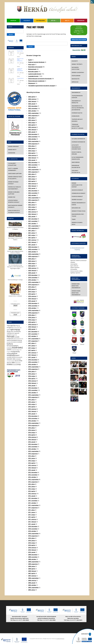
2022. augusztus (33, 200)
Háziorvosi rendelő (77, 188)
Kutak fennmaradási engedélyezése (77, 156)
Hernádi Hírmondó (13, 146)
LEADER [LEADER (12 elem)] (9, 350)
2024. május (32, 151)
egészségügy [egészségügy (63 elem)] (15, 329)
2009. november (33, 557)
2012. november (33, 475)
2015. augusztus (33, 397)
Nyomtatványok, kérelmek (76, 151)
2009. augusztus (33, 564)
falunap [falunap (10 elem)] (9, 331)
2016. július (31, 371)
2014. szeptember (33, 423)
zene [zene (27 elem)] (21, 361)
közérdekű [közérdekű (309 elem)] (18, 348)
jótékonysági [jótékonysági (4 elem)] (16, 339)
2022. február (32, 214)
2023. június (32, 177)
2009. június (32, 566)
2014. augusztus (33, 425)
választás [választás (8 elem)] (17, 361)
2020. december (33, 247)
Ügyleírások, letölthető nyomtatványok (78, 257)
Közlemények (32, 69)
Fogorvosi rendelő (77, 194)
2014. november (33, 418)
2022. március (32, 212)
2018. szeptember (33, 310)
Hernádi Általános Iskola (79, 221)
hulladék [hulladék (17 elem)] (17, 337)
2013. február (32, 468)
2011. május (32, 515)
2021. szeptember (33, 226)
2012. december (33, 472)
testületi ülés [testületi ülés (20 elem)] (11, 359)
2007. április (32, 573)
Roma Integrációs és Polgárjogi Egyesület (14, 211)
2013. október (32, 449)
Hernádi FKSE (12, 197)
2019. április (32, 294)
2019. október (32, 280)
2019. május (32, 292)
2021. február (32, 242)
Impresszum (75, 82)
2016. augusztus (33, 369)
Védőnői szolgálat (77, 198)
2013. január (32, 470)
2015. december (33, 388)
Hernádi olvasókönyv (78, 72)
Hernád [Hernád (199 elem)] (10, 337)
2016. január (32, 386)
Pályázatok (32, 83)
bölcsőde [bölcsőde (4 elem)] (15, 328)
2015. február (32, 411)
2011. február (32, 522)
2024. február (32, 158)
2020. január (32, 273)
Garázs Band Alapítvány (15, 174)
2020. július (31, 259)
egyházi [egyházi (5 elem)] (8, 330)
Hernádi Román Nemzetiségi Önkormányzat (76, 289)
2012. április (32, 491)
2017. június (32, 346)
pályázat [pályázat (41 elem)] (14, 353)
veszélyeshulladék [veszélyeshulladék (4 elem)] (11, 361)
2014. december (33, 416)
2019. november (33, 278)
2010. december (33, 526)
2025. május (32, 123)
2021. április (32, 238)
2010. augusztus (33, 536)
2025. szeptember (33, 113)
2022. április (32, 209)
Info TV (67, 21)
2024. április (32, 153)
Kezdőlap (13, 21)
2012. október (32, 477)
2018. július (31, 315)
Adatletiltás (73, 258)
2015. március (32, 409)
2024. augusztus (33, 144)
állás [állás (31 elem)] (13, 363)
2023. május (32, 179)
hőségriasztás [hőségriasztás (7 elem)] (10, 339)
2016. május (32, 376)
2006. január (32, 583)
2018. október (32, 308)
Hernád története (77, 64)
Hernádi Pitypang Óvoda (78, 209)
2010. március (32, 548)
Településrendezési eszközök (77, 97)
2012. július (31, 484)
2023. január (32, 188)
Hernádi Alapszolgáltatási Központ (77, 183)
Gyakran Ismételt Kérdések (36, 62)
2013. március (32, 465)
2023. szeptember (33, 170)
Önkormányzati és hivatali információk (40, 79)
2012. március (32, 494)
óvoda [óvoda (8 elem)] (14, 365)
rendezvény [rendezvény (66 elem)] (11, 355)
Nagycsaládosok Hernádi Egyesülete (15, 206)
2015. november (33, 390)
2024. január (32, 160)
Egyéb (30, 60)
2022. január (32, 216)
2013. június (32, 458)
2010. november (33, 529)
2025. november (33, 108)
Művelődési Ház (76, 206)
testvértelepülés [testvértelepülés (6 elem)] (19, 357)
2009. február (32, 571)
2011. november (33, 501)
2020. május (32, 263)
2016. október (32, 364)
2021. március (32, 240)
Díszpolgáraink (76, 76)
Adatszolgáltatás (74, 260)
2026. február (32, 101)
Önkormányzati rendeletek (36, 81)
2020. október (32, 252)
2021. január (32, 245)
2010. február (32, 550)
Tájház (73, 217)
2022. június (32, 205)
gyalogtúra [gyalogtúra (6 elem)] (9, 335)
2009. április (32, 569)
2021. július (31, 231)
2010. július (31, 538)
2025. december (33, 106)
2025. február (32, 130)
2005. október (32, 585)
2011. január (32, 524)
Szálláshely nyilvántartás (76, 170)
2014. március (32, 437)
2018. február (32, 327)
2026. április (32, 97)
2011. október (32, 503)
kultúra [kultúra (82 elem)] (10, 344)
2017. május (32, 348)
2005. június (32, 590)
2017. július (31, 343)
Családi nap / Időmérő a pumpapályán (20, 70)
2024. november (33, 137)
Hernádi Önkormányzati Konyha (78, 202)
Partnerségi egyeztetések (75, 68)
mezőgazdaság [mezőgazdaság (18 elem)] (15, 351)
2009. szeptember (33, 562)
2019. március (32, 296)
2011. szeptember (33, 505)
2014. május (32, 433)
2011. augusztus (33, 508)
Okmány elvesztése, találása (76, 267)
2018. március (32, 324)
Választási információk (79, 40)
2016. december (33, 360)
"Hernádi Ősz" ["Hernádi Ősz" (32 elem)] (12, 326)
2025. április (32, 125)
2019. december (33, 275)
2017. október (32, 336)
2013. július (31, 456)
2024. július (31, 146)
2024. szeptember (33, 141)
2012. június (32, 487)
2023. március (32, 184)
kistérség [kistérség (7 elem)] (20, 340)
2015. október (32, 393)
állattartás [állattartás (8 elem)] (9, 363)
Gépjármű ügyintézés (75, 264)
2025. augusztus (33, 116)
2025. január (32, 132)
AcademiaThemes (60, 639)
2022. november (33, 193)
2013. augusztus (33, 454)
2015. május (32, 404)
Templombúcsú (20, 78)
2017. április (32, 350)
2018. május (32, 320)
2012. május (32, 489)
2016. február (32, 383)
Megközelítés (75, 79)
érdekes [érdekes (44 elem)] (10, 364)
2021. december (33, 219)
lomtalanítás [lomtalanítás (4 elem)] (14, 350)
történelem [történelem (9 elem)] (18, 359)
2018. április (32, 322)
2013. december (33, 444)
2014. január (32, 442)
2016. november (33, 362)
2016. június (32, 374)
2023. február (32, 186)
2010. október (32, 531)
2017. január (32, 357)
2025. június (32, 120)
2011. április (32, 517)
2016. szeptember (33, 367)
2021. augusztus (33, 228)
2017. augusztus (33, 341)
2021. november (33, 221)
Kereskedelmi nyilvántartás (76, 164)
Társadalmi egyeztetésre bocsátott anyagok (42, 86)
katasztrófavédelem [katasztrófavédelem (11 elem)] (12, 340)
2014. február (32, 440)
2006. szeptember (33, 578)
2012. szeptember (33, 479)
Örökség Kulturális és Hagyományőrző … (14, 188)
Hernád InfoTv (12, 150)
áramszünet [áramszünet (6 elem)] (18, 363)
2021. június (32, 233)
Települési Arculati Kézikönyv (77, 120)
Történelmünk (40, 21)
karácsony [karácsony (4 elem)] (21, 339)
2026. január (32, 104)
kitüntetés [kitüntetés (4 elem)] (9, 342)
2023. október (32, 167)
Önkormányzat (76, 92)
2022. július (31, 202)
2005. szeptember (33, 587)
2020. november (33, 249)
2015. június (32, 402)
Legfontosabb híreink (35, 74)
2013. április (32, 463)
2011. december (33, 498)
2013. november (33, 447)
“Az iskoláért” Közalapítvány (12, 164)
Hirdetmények (76, 160)
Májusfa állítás (20, 51)
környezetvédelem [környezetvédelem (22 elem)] (13, 346)
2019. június (32, 289)
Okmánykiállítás (74, 265)
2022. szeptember (33, 198)
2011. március (32, 519)
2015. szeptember (33, 395)
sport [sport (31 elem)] (18, 355)
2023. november (33, 165)
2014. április (32, 435)
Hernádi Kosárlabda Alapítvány (14, 193)
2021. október (32, 224)
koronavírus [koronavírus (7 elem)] (14, 342)
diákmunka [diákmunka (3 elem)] (19, 328)
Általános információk (78, 137)
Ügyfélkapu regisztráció (75, 269)
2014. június (32, 430)
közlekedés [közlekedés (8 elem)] (9, 348)
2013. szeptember (33, 451)
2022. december (33, 191)
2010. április (32, 545)
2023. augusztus (33, 172)
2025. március (32, 127)
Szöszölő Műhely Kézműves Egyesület (14, 201)
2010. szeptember (33, 533)
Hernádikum (81, 21)
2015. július (31, 400)
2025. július (31, 118)
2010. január (32, 552)
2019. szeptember (33, 282)
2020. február (32, 270)
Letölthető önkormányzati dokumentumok (76, 145)
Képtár (53, 21)
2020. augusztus (33, 256)
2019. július (31, 287)
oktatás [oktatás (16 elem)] (9, 353)
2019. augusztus (33, 285)
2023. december (33, 162)
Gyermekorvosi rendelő (78, 191)
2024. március (32, 155)
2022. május (32, 207)
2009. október (32, 559)
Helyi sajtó (31, 65)
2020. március (32, 268)
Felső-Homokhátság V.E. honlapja (15, 280)
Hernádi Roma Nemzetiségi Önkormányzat (76, 282)
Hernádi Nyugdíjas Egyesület (13, 183)
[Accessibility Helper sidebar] (92, 2)
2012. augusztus (33, 482)
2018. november (33, 306)
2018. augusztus (33, 313)
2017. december (33, 332)
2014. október (32, 421)
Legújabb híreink (33, 76)
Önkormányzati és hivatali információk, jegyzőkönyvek (78, 108)
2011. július (31, 510)
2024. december (33, 134)
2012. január (32, 496)
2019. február (32, 299)
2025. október (32, 111)
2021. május (32, 235)
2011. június (32, 512)
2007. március (32, 576)
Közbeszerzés (75, 116)
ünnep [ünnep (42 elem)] (18, 364)
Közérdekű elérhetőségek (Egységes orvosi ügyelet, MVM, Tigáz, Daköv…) (79, 30)
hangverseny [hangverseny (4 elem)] (14, 335)
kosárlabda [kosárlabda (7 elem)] (19, 342)
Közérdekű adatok (77, 113)
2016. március (32, 381)
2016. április (32, 379)
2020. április (32, 266)
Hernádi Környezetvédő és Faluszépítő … (15, 178)
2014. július (31, 428)
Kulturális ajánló (33, 72)
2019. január (32, 301)
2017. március (32, 353)
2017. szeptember (33, 339)
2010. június (32, 541)
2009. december (33, 555)
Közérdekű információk (35, 67)
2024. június (32, 148)
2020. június (32, 261)
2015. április (32, 407)
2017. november (33, 334)
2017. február (32, 355)
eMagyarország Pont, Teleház (78, 213)
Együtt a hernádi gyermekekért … (13, 169)
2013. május (32, 461)
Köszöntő (27, 21)
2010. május (32, 543)
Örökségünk (11, 153)
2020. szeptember (33, 254)
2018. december (33, 303)
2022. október (32, 195)
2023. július (31, 174)
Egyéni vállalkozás (74, 262)
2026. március (32, 99)
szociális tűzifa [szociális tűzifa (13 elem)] (11, 357)
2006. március (32, 580)
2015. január (32, 414)
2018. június (32, 317)
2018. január (32, 329)
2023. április (32, 181)
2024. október (32, 139)
